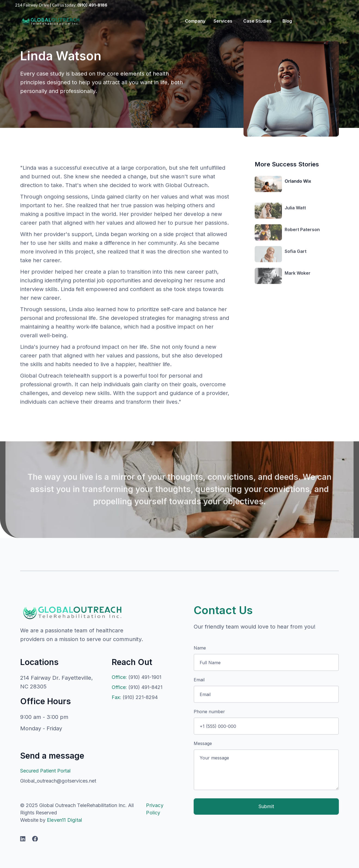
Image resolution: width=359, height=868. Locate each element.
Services (223, 21)
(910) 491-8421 (137, 687)
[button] (194, 21)
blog (287, 21)
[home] (50, 21)
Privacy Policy (155, 809)
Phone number (209, 712)
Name (200, 648)
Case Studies (257, 21)
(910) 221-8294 (135, 697)
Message (203, 743)
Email (199, 680)
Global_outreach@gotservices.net (58, 781)
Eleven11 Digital (64, 820)
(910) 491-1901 (136, 677)
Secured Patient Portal (45, 771)
